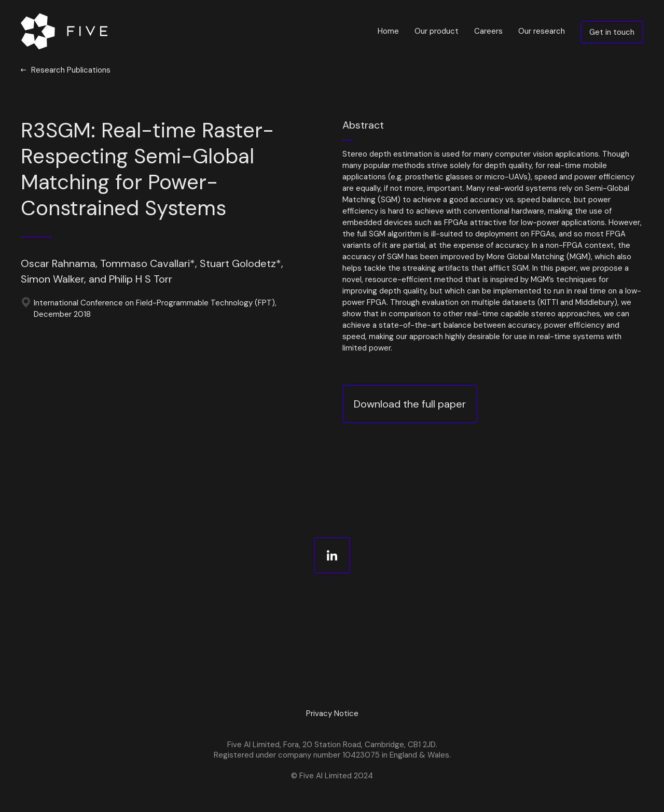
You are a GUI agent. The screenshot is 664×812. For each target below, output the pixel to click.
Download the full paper (410, 404)
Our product (437, 31)
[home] (66, 31)
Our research (542, 31)
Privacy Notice (332, 713)
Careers (488, 31)
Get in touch (612, 32)
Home (388, 31)
